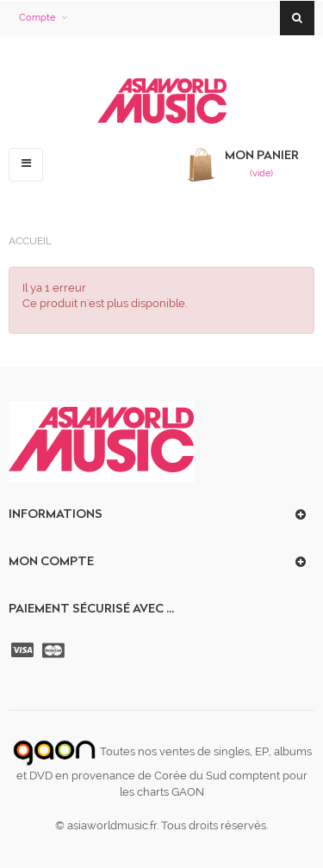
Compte (37, 18)
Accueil (30, 241)
